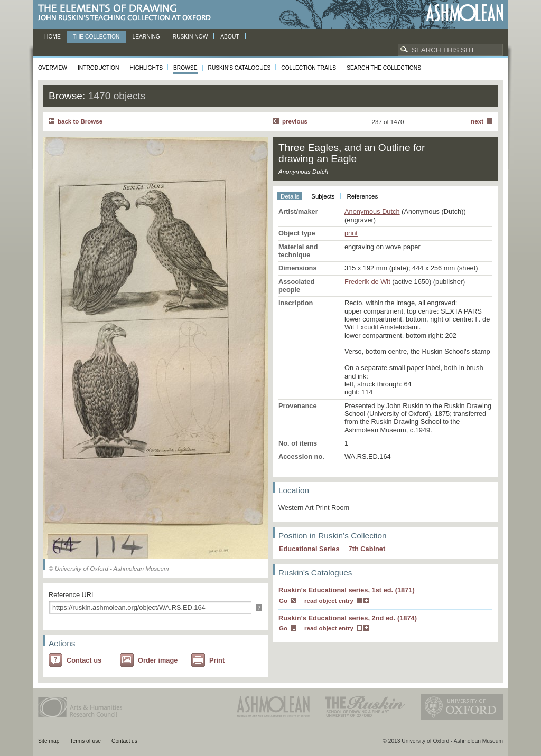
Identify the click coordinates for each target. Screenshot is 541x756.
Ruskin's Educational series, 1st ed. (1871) (347, 590)
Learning (146, 37)
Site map (49, 741)
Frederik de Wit (367, 282)
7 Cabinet (367, 549)
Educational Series (309, 549)
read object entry (329, 601)
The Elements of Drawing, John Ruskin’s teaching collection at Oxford (128, 13)
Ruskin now (190, 37)
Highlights (146, 68)
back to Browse (80, 121)
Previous (295, 121)
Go (283, 601)
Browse (185, 68)
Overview (53, 68)
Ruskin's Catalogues (240, 68)
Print (217, 660)
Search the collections (384, 68)
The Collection (96, 37)
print (351, 233)
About (230, 37)
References (362, 196)
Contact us (84, 660)
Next (477, 121)
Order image (158, 660)
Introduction (98, 68)
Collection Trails (309, 68)
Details (290, 196)
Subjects (323, 196)
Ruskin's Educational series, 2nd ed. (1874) (348, 618)
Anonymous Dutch (372, 211)
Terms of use (85, 741)
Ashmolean (465, 13)
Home (53, 37)
